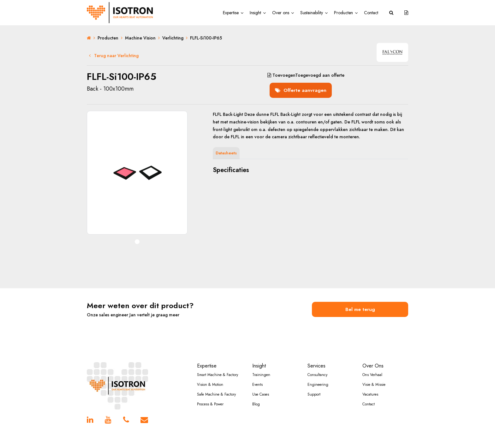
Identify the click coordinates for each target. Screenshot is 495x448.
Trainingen (261, 366)
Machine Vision (140, 38)
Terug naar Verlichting (114, 56)
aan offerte (304, 75)
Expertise (231, 13)
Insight (255, 13)
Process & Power (210, 395)
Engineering (318, 375)
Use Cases (261, 385)
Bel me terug (360, 302)
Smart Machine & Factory (218, 366)
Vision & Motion (210, 375)
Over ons (281, 13)
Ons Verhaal (372, 366)
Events (257, 375)
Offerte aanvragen (303, 84)
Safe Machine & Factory (216, 385)
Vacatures (370, 385)
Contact (371, 13)
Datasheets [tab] (226, 148)
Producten (343, 13)
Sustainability (312, 13)
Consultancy (317, 366)
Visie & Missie (374, 375)
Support (314, 385)
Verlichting (173, 38)
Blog (256, 395)
